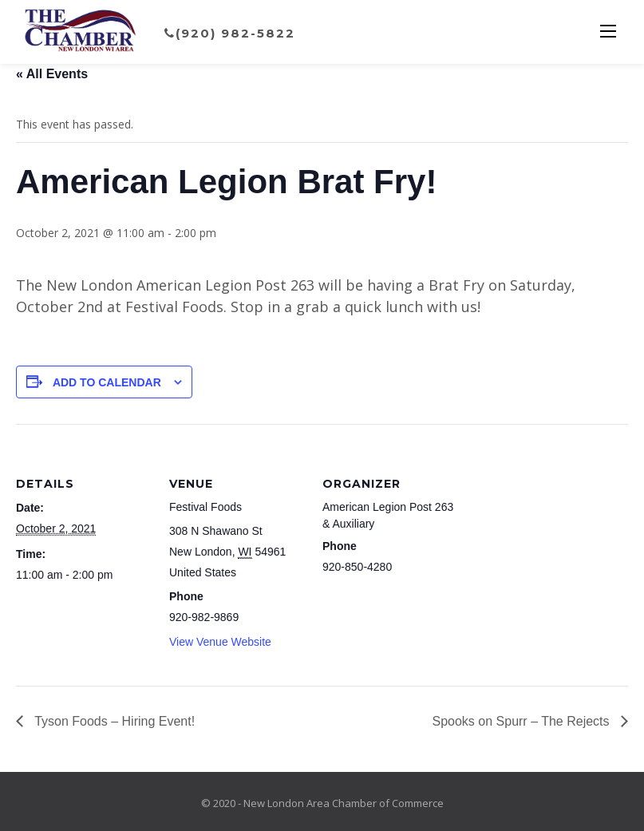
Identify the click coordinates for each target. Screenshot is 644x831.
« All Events (52, 74)
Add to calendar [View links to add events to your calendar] (107, 382)
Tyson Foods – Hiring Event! (113, 721)
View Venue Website (220, 642)
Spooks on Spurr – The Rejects (523, 721)
